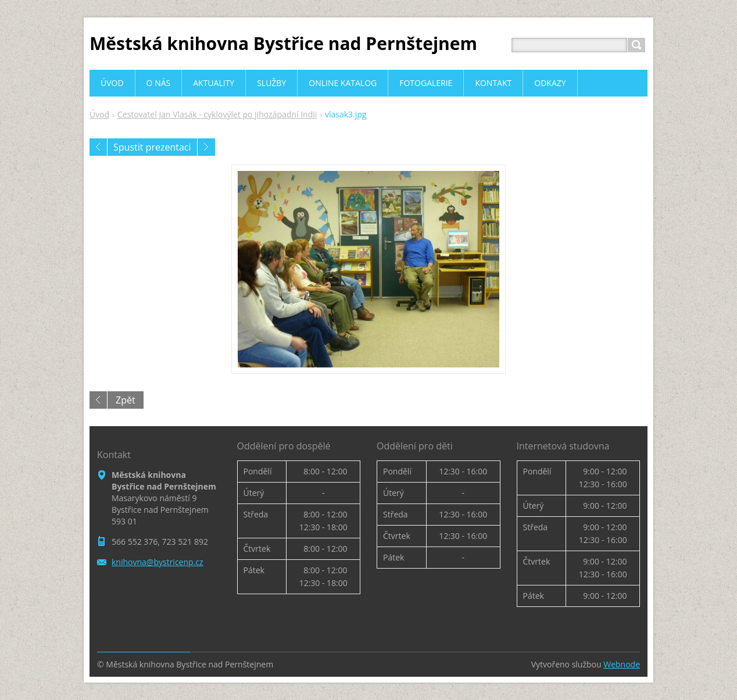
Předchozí (98, 147)
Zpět (126, 400)
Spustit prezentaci (152, 147)
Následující (206, 147)
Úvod (99, 114)
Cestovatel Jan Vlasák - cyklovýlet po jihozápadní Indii (217, 114)
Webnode (622, 664)
